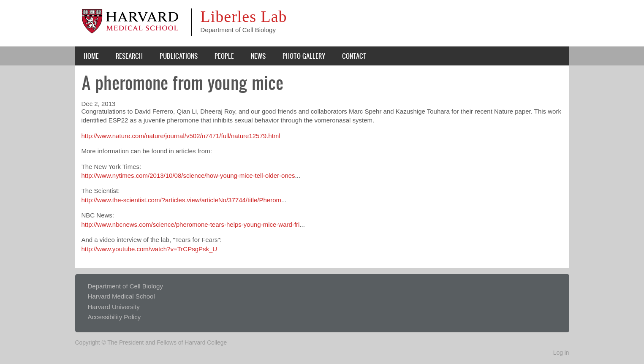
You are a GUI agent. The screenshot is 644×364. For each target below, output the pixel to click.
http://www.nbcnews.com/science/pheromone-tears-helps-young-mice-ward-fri (191, 224)
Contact (354, 56)
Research (129, 56)
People (224, 56)
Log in (561, 353)
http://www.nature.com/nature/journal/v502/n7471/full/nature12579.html (181, 136)
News (258, 56)
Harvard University (114, 307)
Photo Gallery (304, 56)
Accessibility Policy (114, 317)
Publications (179, 56)
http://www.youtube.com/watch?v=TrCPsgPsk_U (149, 249)
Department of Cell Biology (125, 286)
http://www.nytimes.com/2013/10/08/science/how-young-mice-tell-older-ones (188, 175)
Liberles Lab (244, 16)
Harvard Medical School (121, 296)
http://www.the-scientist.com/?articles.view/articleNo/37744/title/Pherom (182, 200)
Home (91, 56)
